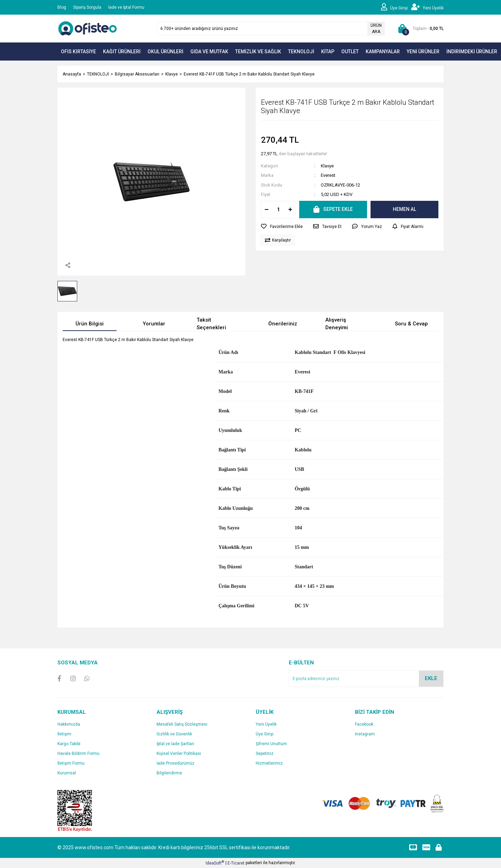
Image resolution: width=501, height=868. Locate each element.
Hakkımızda (69, 724)
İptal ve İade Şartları (175, 744)
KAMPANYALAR (383, 52)
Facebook (364, 724)
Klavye (327, 166)
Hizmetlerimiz (269, 763)
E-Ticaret (236, 863)
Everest (328, 175)
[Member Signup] (427, 7)
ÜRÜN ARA (376, 29)
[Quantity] (278, 210)
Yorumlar (154, 324)
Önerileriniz (283, 324)
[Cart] (419, 29)
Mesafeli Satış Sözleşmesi (182, 724)
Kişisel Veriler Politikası (179, 753)
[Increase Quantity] (290, 210)
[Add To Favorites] (282, 227)
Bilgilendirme (169, 773)
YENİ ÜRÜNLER (423, 52)
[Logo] (89, 28)
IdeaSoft (215, 863)
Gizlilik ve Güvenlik (174, 734)
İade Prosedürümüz (176, 763)
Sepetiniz (265, 753)
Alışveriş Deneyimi (337, 324)
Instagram (365, 734)
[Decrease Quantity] (267, 210)
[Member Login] (396, 7)
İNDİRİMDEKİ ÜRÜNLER (472, 52)
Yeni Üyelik (266, 724)
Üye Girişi (265, 734)
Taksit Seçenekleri (211, 324)
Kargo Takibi (69, 744)
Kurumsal (67, 773)
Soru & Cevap (411, 324)
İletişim (64, 734)
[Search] (271, 29)
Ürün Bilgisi (90, 324)
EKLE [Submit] (431, 678)
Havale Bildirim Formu (78, 753)
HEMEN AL (404, 209)
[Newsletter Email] (366, 679)
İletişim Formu (71, 763)
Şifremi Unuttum (271, 744)
